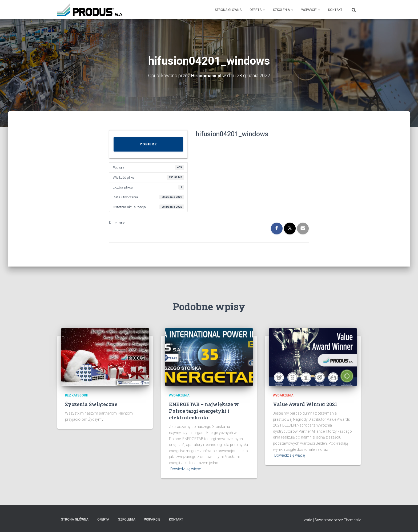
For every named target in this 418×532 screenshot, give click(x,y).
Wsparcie (311, 10)
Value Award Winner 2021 (305, 404)
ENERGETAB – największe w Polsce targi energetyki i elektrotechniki (204, 411)
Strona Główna (228, 10)
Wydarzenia (179, 395)
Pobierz (148, 144)
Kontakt (335, 10)
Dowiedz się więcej (186, 469)
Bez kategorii (76, 395)
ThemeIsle (352, 520)
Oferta (257, 10)
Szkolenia (283, 10)
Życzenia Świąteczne (91, 404)
